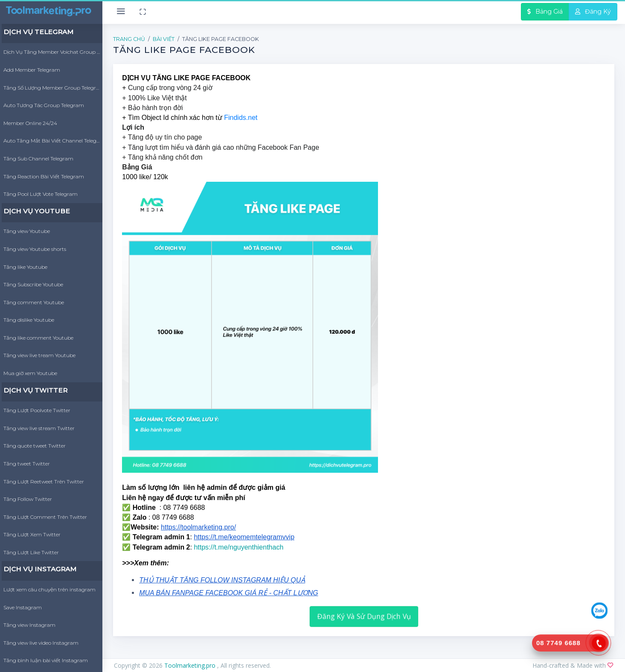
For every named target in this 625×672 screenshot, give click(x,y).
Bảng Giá (545, 12)
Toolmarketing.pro (191, 665)
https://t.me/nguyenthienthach (238, 547)
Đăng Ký (593, 12)
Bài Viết (164, 39)
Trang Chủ (129, 39)
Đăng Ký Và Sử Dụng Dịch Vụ (364, 616)
